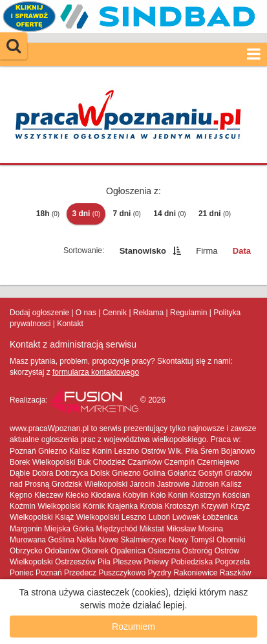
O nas (86, 313)
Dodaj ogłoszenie (39, 313)
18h (48, 214)
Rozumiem (133, 627)
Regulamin (188, 313)
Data (242, 251)
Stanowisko (143, 251)
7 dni (127, 214)
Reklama (148, 313)
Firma (207, 251)
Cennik (115, 313)
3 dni (86, 214)
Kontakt (70, 324)
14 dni (169, 214)
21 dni (215, 214)
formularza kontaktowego (96, 372)
